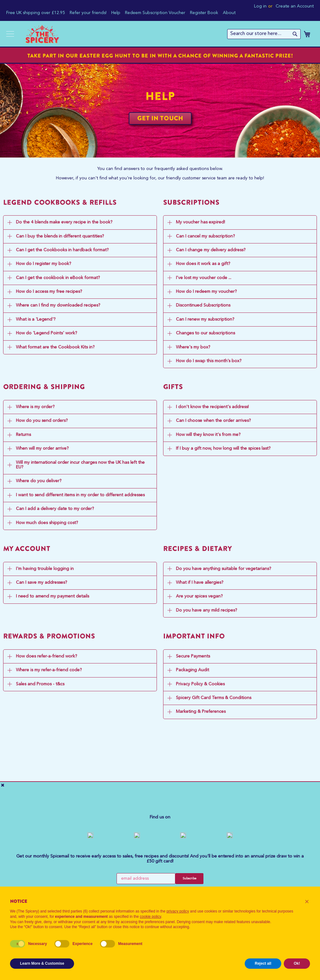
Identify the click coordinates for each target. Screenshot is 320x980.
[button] (307, 902)
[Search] (295, 34)
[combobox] (264, 34)
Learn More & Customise (42, 963)
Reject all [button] (263, 963)
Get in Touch (160, 118)
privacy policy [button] (178, 911)
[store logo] (42, 34)
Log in (260, 6)
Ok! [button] (297, 963)
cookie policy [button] (151, 917)
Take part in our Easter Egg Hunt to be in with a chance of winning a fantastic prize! (160, 56)
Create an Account (295, 6)
